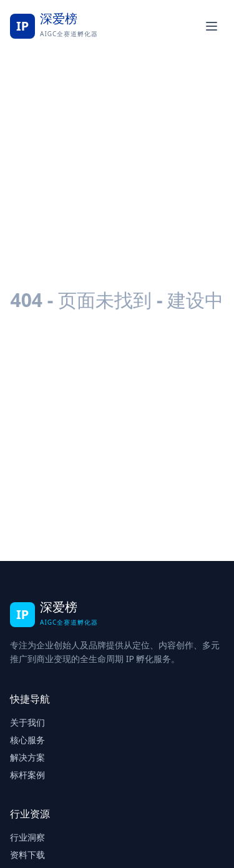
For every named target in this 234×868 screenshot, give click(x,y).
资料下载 (27, 855)
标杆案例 (27, 775)
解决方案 (27, 757)
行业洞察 (27, 837)
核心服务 (27, 740)
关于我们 (27, 722)
